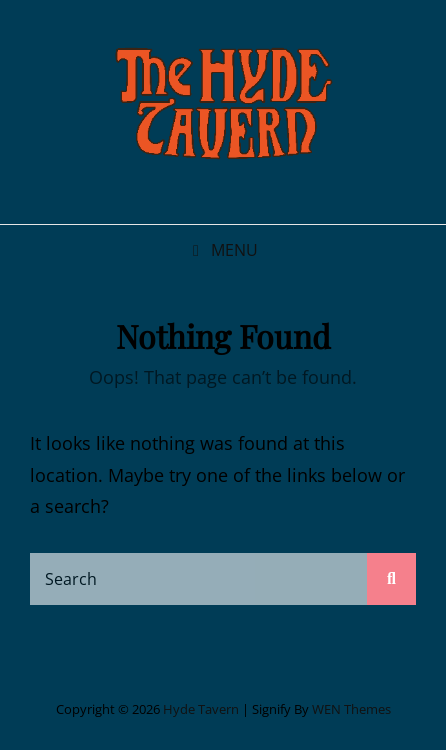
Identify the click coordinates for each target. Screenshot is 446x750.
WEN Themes (351, 709)
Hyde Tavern (201, 709)
